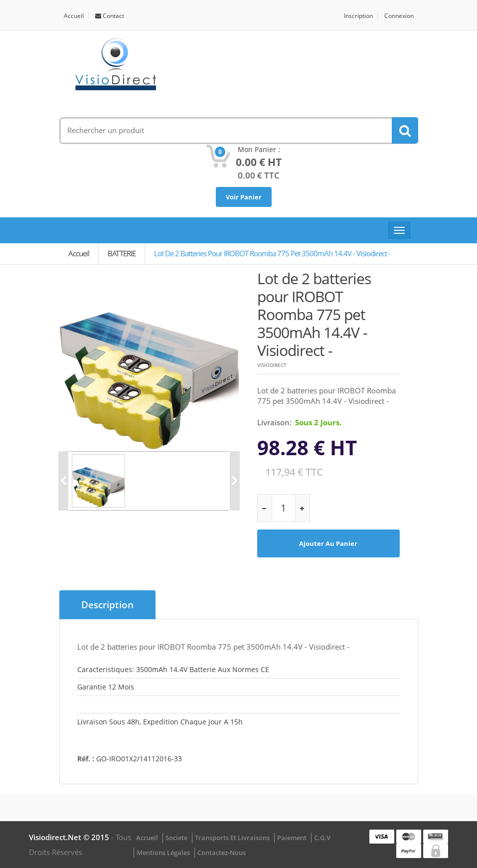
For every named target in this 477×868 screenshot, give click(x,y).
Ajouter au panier (328, 543)
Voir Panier (244, 197)
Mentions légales (163, 853)
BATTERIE (122, 253)
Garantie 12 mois (106, 687)
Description (107, 605)
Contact (110, 16)
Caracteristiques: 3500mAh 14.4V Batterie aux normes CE (173, 669)
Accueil (74, 16)
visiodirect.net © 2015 (70, 837)
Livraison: (274, 422)
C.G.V (322, 838)
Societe (176, 838)
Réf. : (86, 759)
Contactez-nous (222, 853)
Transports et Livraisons (232, 838)
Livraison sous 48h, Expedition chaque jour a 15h (160, 722)
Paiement (292, 838)
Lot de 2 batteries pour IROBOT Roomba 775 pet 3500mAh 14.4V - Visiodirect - (272, 253)
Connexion (399, 16)
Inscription (358, 16)
